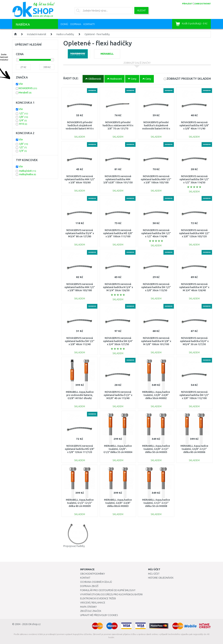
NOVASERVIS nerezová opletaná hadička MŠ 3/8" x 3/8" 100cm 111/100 (118, 233)
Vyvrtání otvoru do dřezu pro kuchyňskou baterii (111, 594)
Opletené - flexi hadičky (97, 34)
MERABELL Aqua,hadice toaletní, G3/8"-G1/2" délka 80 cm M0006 (194, 449)
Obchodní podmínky (93, 574)
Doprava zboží (89, 586)
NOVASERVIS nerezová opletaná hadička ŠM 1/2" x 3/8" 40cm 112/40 (80, 341)
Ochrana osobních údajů (96, 582)
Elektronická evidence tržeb (98, 598)
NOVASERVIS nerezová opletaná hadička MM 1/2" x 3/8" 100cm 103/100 (156, 179)
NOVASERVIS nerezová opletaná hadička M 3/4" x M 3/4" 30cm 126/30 (118, 287)
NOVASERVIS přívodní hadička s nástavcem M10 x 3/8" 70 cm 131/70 (118, 125)
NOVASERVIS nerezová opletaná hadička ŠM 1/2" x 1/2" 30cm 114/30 (194, 179)
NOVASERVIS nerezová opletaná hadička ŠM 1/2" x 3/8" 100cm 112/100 (194, 395)
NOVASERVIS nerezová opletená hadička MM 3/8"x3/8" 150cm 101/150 (118, 179)
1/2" (24, 113)
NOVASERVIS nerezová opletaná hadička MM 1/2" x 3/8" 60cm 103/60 (80, 179)
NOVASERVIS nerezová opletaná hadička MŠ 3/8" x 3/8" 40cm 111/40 (194, 125)
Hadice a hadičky (65, 34)
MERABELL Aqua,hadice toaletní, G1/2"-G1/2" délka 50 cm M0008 (156, 503)
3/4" (23, 120)
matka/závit (28, 171)
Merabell (25, 93)
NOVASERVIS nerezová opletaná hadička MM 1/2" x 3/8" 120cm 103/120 (194, 233)
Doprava (76, 24)
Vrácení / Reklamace (93, 603)
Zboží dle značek (91, 611)
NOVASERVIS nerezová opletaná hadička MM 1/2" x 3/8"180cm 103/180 (80, 287)
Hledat (141, 10)
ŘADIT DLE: (71, 78)
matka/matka (28, 174)
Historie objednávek (161, 578)
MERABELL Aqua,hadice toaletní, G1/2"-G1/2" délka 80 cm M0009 (80, 503)
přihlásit (187, 4)
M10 (23, 124)
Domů (64, 24)
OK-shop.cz (34, 624)
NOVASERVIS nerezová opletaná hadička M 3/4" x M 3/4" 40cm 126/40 (194, 287)
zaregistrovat (203, 4)
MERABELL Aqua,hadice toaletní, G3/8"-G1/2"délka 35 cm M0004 (118, 449)
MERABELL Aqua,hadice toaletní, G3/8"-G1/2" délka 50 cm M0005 (156, 449)
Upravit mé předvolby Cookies (99, 615)
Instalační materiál (36, 34)
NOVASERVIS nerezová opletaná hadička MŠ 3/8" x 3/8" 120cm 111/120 (80, 449)
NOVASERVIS (28, 88)
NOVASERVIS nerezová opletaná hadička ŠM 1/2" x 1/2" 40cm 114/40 (156, 233)
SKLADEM (189, 79)
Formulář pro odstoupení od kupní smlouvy (108, 590)
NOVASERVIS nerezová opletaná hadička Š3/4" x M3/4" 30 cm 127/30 (194, 341)
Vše (21, 84)
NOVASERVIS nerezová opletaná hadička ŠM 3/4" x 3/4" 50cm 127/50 (118, 341)
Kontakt (85, 578)
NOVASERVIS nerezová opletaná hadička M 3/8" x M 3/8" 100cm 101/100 (156, 341)
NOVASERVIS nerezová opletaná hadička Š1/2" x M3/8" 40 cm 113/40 (118, 395)
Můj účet (154, 574)
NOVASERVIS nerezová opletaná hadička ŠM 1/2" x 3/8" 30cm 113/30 (156, 287)
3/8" (24, 117)
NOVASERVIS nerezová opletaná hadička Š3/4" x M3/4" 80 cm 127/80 (80, 233)
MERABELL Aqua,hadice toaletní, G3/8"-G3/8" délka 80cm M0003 (118, 503)
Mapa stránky (88, 607)
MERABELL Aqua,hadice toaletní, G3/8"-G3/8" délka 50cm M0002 (156, 395)
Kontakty (89, 24)
